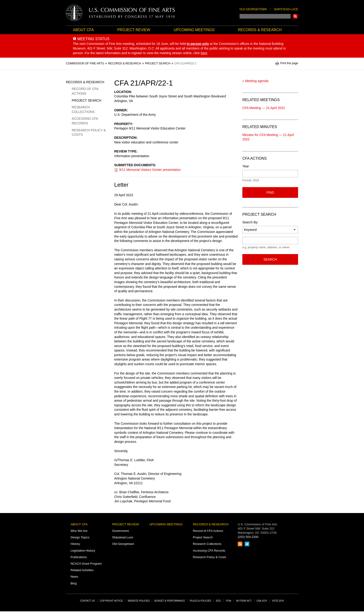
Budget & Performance (170, 601)
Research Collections (83, 109)
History (75, 544)
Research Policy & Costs (89, 132)
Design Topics (80, 537)
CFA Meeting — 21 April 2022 (264, 108)
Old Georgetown (253, 9)
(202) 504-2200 (248, 537)
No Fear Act (244, 601)
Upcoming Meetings (194, 30)
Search (295, 16)
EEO (219, 601)
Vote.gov (278, 601)
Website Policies (139, 601)
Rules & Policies (201, 601)
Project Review (134, 30)
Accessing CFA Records (85, 121)
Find (270, 192)
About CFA (83, 30)
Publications (79, 557)
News (74, 577)
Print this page (289, 63)
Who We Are (79, 531)
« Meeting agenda (255, 81)
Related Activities (82, 570)
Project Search (86, 100)
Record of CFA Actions (85, 91)
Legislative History (83, 551)
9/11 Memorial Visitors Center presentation (150, 170)
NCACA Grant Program (86, 564)
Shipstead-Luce (286, 9)
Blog (74, 583)
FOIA (229, 601)
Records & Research (260, 30)
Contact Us (88, 601)
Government (120, 531)
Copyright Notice (111, 601)
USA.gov (262, 601)
